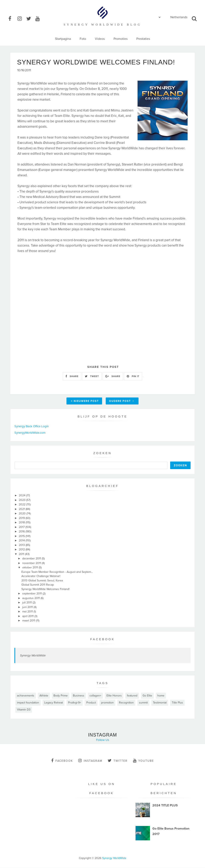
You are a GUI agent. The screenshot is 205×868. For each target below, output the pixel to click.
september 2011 (32, 594)
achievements (26, 696)
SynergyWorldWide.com (30, 433)
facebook (62, 761)
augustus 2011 (31, 598)
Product (91, 703)
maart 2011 (29, 621)
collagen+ (95, 696)
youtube (143, 761)
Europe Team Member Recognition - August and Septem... (57, 572)
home (161, 696)
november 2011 (32, 563)
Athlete (44, 696)
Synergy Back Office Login (32, 426)
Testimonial (160, 703)
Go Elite (147, 696)
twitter (118, 761)
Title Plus (177, 703)
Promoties (121, 39)
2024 (23, 496)
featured (132, 696)
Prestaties (143, 39)
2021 (22, 509)
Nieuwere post (85, 401)
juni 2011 (28, 607)
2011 (22, 554)
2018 (22, 523)
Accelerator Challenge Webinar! (41, 576)
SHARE (72, 376)
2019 (22, 518)
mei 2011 (28, 612)
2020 (23, 514)
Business (79, 696)
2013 (22, 545)
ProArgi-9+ (75, 703)
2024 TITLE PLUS (165, 806)
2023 (23, 500)
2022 (23, 505)
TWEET (92, 376)
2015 (22, 536)
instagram (90, 761)
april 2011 (28, 616)
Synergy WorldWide (33, 656)
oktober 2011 (31, 568)
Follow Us (103, 740)
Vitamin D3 (24, 710)
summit (143, 703)
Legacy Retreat (54, 703)
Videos (100, 39)
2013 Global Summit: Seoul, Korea (42, 581)
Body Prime (61, 696)
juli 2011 (27, 603)
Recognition (126, 703)
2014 (22, 541)
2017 (22, 527)
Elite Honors (114, 696)
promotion (107, 703)
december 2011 (32, 559)
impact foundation (28, 703)
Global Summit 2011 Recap (38, 585)
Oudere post (122, 401)
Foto (83, 39)
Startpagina (63, 39)
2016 (22, 532)
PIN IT (133, 376)
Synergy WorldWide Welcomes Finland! (45, 589)
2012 (22, 550)
